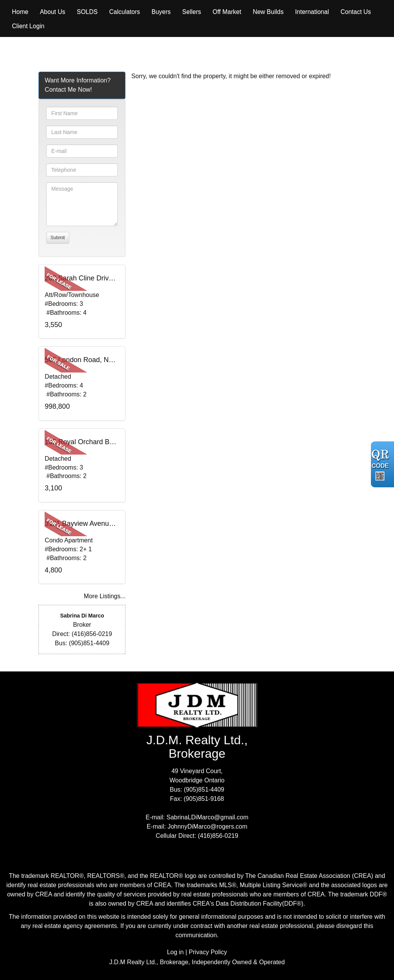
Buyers (161, 12)
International (312, 12)
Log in (175, 952)
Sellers (192, 12)
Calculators (125, 12)
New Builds (268, 12)
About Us (53, 12)
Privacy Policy (208, 952)
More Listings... (105, 596)
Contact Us (356, 12)
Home (20, 12)
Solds (87, 12)
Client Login (28, 26)
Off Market (227, 12)
